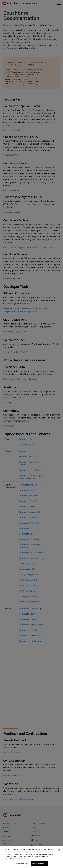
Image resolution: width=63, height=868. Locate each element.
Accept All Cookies (39, 864)
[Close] (59, 850)
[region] (31, 857)
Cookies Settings (21, 864)
